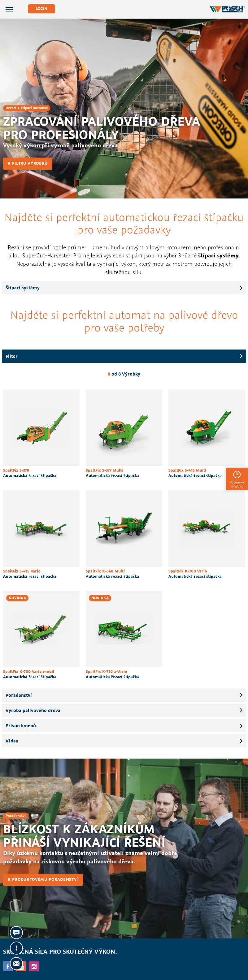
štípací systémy (218, 255)
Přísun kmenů (21, 726)
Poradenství (19, 695)
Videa (12, 741)
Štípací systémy (23, 288)
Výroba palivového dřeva (33, 710)
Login (41, 9)
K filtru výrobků (28, 163)
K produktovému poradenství (43, 879)
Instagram (34, 966)
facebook (8, 966)
